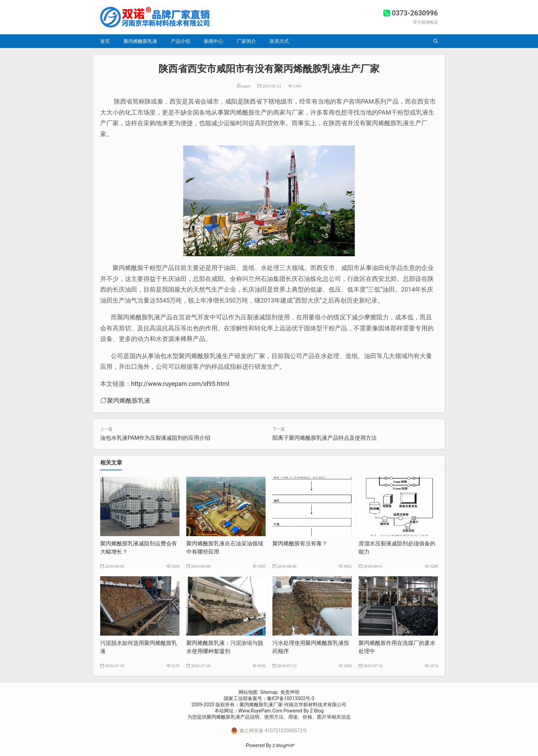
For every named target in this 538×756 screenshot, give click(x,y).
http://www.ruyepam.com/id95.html (180, 384)
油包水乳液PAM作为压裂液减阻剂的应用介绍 (155, 438)
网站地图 (248, 692)
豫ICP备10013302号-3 (291, 698)
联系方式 (279, 41)
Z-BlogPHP (283, 745)
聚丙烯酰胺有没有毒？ (300, 544)
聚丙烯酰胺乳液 (140, 41)
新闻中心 (213, 41)
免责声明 (290, 692)
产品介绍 (180, 41)
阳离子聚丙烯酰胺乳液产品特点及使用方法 (325, 438)
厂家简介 (246, 41)
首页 (105, 41)
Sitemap (269, 692)
